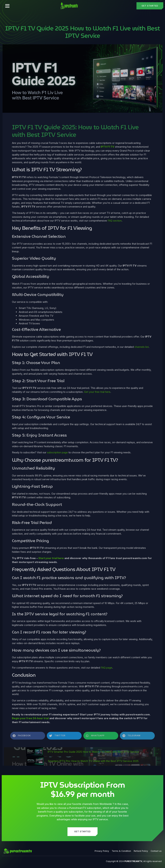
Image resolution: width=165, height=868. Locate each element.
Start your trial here (51, 558)
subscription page (57, 452)
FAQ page (106, 667)
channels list (142, 347)
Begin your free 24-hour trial (31, 718)
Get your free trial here (97, 392)
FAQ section (115, 221)
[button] (7, 6)
